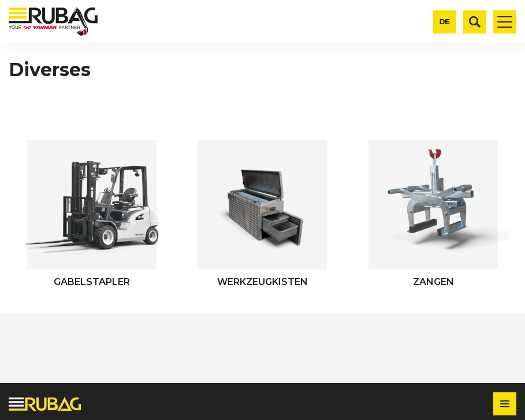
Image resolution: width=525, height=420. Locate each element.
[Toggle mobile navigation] (505, 22)
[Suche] (475, 22)
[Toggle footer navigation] (505, 404)
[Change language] (445, 22)
